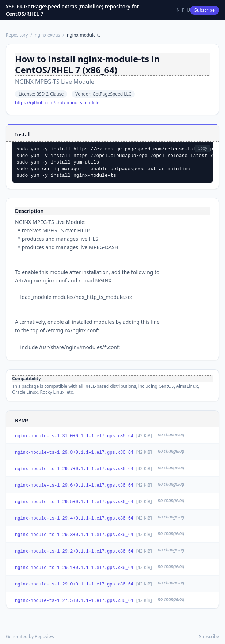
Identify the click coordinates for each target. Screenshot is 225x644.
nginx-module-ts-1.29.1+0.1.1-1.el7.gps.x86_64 (74, 568)
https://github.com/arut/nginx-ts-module (57, 103)
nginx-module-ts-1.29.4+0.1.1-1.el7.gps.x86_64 (74, 518)
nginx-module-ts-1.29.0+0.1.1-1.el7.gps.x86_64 (74, 584)
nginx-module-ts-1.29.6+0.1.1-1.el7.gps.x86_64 (74, 486)
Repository (17, 35)
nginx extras (47, 35)
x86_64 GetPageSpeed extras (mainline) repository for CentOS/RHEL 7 (73, 10)
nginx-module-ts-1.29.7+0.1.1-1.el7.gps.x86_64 (74, 469)
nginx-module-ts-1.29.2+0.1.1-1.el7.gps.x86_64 (74, 551)
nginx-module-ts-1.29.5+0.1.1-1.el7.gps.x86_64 (74, 502)
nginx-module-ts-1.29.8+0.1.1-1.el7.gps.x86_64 (74, 453)
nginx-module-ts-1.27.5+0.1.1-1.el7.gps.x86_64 (74, 601)
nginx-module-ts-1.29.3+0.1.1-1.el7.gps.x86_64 (74, 535)
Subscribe (205, 10)
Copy (202, 148)
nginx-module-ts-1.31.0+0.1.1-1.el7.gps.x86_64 (74, 436)
